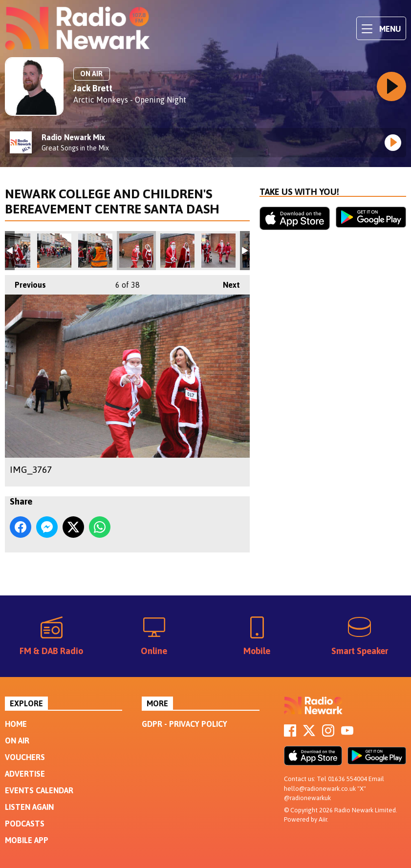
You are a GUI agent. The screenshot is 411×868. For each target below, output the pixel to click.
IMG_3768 (177, 251)
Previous (25, 282)
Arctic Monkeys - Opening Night (130, 100)
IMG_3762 (95, 251)
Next (227, 282)
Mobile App (27, 840)
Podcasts (25, 824)
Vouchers (25, 757)
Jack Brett (93, 88)
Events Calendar (39, 790)
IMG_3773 (218, 251)
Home (16, 724)
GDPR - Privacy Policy (184, 724)
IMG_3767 (136, 251)
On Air (17, 741)
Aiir (323, 819)
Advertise (25, 774)
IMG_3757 (54, 251)
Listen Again (29, 807)
